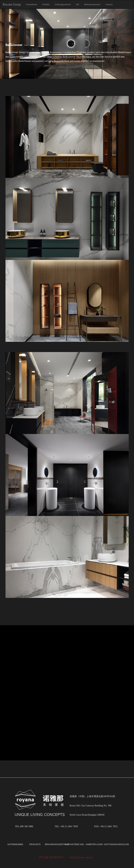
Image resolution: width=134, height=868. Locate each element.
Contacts (109, 4)
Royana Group (12, 4)
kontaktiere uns (74, 845)
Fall (77, 4)
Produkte (46, 4)
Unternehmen (31, 4)
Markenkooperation (92, 4)
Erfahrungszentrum (63, 4)
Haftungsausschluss (116, 845)
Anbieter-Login (94, 845)
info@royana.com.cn (81, 857)
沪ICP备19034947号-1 (52, 857)
